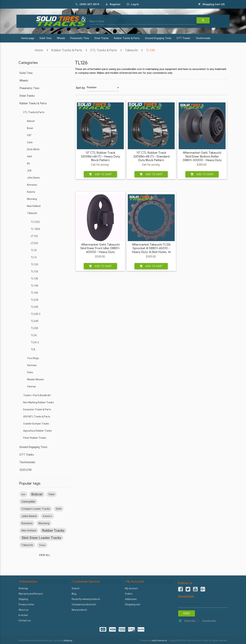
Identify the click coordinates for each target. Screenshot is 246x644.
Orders (129, 593)
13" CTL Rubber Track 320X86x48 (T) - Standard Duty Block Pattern (151, 157)
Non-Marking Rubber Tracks (38, 402)
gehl (59, 509)
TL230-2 (36, 314)
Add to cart (100, 174)
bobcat (37, 494)
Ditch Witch (33, 149)
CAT (29, 135)
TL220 (35, 300)
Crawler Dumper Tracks (36, 424)
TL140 (34, 286)
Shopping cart (133, 604)
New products (79, 609)
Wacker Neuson (35, 379)
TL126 (150, 50)
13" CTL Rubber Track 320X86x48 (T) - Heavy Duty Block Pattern (100, 157)
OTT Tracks (183, 38)
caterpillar (28, 501)
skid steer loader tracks (41, 538)
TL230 (34, 307)
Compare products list (84, 604)
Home (39, 50)
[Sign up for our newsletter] (203, 604)
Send (187, 613)
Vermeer (32, 365)
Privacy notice (26, 604)
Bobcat (31, 121)
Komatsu (32, 185)
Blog (74, 593)
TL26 (34, 335)
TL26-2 (35, 342)
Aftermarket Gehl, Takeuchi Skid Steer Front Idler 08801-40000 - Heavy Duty (100, 249)
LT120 (34, 236)
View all (45, 555)
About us (23, 609)
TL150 (34, 293)
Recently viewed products (86, 599)
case (52, 494)
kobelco (47, 516)
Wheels (61, 38)
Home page (28, 38)
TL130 (34, 279)
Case (30, 142)
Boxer (30, 128)
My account (131, 588)
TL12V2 (35, 222)
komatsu (27, 523)
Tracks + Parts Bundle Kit (37, 395)
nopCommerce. (160, 640)
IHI (28, 164)
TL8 (33, 349)
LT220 (34, 243)
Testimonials (203, 38)
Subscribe (190, 621)
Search (76, 588)
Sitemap (23, 588)
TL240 (35, 321)
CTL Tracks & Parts (104, 50)
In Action (23, 615)
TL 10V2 (35, 229)
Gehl (29, 156)
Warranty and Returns (31, 593)
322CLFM (25, 470)
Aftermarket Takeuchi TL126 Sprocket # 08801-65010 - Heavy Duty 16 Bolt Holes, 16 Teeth (151, 250)
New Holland (34, 206)
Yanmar (31, 387)
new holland (29, 530)
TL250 (34, 328)
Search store (97, 21)
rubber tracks (53, 530)
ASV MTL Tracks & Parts (37, 417)
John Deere (33, 178)
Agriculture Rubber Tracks (37, 431)
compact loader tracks (36, 509)
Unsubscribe (209, 621)
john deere (29, 516)
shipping (68, 640)
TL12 (34, 257)
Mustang (32, 199)
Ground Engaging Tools (158, 38)
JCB (29, 171)
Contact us (25, 620)
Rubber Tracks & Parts (127, 38)
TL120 (34, 264)
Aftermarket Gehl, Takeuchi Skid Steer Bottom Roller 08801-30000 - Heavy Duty (202, 157)
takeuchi (27, 545)
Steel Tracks (102, 38)
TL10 (34, 250)
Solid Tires (46, 38)
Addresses (131, 599)
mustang (44, 523)
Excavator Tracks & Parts (37, 409)
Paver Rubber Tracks (35, 438)
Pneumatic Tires (80, 38)
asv (23, 494)
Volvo (30, 372)
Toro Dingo (33, 358)
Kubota (31, 192)
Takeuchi (131, 50)
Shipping (23, 599)
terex (42, 545)
